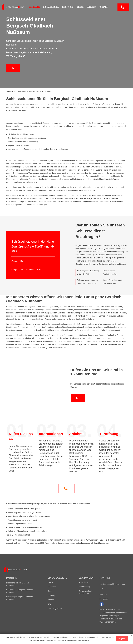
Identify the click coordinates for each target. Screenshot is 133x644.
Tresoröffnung (84, 587)
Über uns (91, 7)
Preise (80, 7)
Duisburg (51, 595)
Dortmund (52, 587)
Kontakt (103, 7)
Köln (50, 604)
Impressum (104, 599)
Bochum (51, 600)
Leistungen (68, 7)
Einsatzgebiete (51, 7)
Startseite (35, 7)
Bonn (50, 591)
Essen (50, 582)
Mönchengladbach (55, 609)
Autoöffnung (84, 582)
